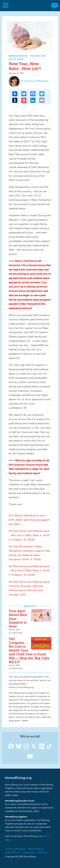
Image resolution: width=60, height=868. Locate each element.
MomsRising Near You (18, 56)
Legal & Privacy (12, 852)
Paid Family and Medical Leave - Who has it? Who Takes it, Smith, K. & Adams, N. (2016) (30, 535)
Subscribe (42, 852)
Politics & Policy (16, 59)
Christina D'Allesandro (36, 81)
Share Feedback (36, 849)
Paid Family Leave (38, 56)
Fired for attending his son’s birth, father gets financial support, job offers (30, 520)
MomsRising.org (28, 5)
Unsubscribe (29, 852)
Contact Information (15, 849)
